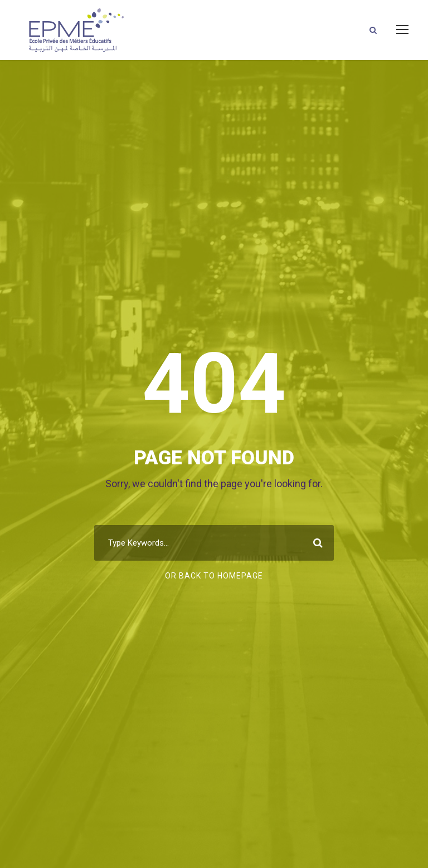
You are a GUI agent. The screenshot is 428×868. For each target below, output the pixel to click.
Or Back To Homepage (214, 576)
